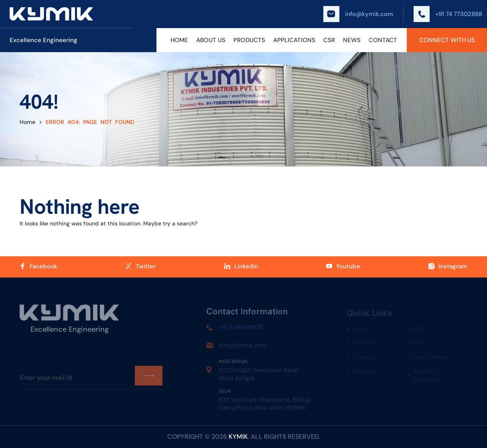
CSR (329, 40)
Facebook (39, 266)
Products (249, 40)
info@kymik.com (358, 14)
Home (179, 40)
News (352, 40)
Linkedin (241, 266)
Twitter (141, 266)
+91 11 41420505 (241, 329)
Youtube (343, 266)
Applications (294, 40)
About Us (211, 40)
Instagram (448, 266)
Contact (383, 40)
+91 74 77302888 (448, 14)
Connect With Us (447, 40)
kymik (238, 437)
